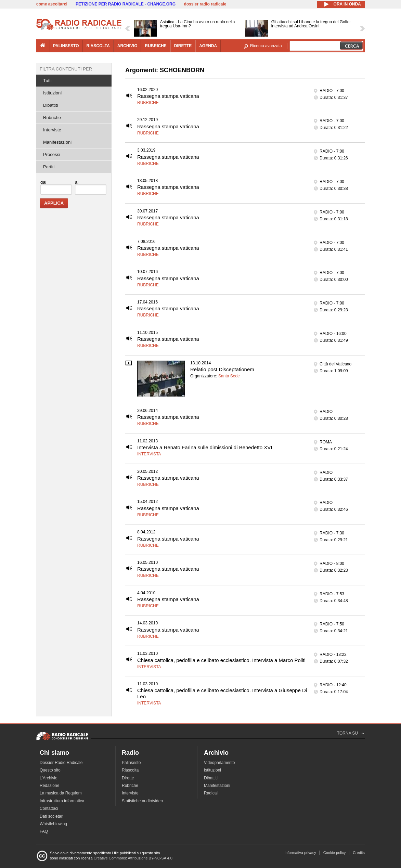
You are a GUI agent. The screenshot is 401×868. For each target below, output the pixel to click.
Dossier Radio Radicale (61, 763)
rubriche (156, 46)
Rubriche (148, 103)
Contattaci (49, 808)
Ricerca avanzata (266, 46)
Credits (359, 853)
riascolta (98, 46)
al (77, 182)
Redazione (49, 786)
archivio (127, 46)
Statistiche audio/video (142, 801)
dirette (183, 46)
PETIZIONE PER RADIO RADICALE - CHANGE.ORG (126, 4)
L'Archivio (49, 778)
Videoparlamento (219, 763)
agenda (208, 46)
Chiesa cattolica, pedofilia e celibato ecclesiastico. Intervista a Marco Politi (221, 660)
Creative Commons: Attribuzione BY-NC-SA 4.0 (133, 858)
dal (43, 182)
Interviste (52, 130)
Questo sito (50, 770)
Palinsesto (131, 763)
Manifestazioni (57, 142)
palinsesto (66, 46)
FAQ (44, 831)
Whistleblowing (53, 824)
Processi (52, 154)
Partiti (49, 167)
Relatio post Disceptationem (222, 369)
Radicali (211, 793)
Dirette (128, 778)
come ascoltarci (52, 4)
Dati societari (51, 816)
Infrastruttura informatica (62, 801)
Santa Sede (229, 376)
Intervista (149, 454)
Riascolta (130, 770)
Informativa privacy (300, 853)
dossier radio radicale (205, 4)
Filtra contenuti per (66, 69)
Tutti (47, 81)
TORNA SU (347, 733)
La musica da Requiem (61, 793)
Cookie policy (334, 853)
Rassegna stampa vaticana (168, 96)
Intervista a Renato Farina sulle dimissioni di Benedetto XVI (205, 447)
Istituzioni (52, 93)
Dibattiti (50, 105)
